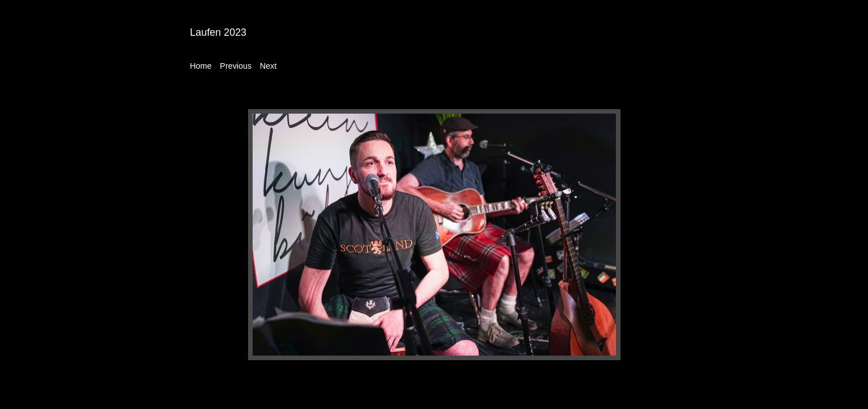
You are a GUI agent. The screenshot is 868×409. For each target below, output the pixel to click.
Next (268, 66)
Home (201, 66)
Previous (236, 66)
